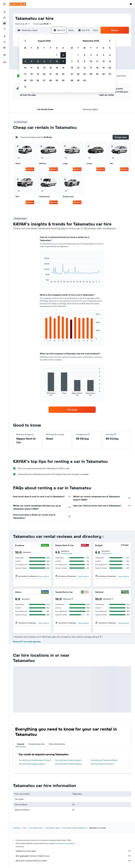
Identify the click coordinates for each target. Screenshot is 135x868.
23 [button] (63, 74)
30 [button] (63, 80)
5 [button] (38, 61)
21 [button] (51, 74)
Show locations (44, 576)
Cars (25, 828)
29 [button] (57, 80)
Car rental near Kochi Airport (102, 764)
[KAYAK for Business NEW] (4, 48)
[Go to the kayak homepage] (18, 4)
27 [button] (44, 80)
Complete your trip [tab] (37, 744)
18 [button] (32, 74)
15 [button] (57, 68)
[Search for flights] (4, 12)
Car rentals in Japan (52, 828)
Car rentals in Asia (36, 828)
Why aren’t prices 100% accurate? (73, 861)
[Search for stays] (4, 18)
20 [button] (44, 74)
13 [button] (44, 68)
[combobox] (23, 24)
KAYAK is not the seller (73, 851)
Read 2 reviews (67, 553)
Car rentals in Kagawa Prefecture (74, 828)
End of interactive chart (43, 281)
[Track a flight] (4, 42)
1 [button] (57, 55)
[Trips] (4, 55)
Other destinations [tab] (57, 744)
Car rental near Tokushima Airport (68, 764)
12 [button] (38, 68)
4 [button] (32, 61)
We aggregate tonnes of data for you (73, 856)
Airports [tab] (21, 744)
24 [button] (25, 80)
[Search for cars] (4, 23)
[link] (72, 410)
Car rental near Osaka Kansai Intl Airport (35, 760)
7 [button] (50, 61)
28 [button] (50, 80)
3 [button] (25, 61)
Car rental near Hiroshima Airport (68, 760)
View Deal (30, 169)
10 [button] (25, 68)
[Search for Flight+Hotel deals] (4, 29)
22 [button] (57, 74)
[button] (4, 4)
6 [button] (44, 61)
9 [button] (63, 61)
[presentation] (103, 537)
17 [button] (25, 74)
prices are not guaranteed (65, 843)
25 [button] (32, 80)
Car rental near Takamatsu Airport (104, 760)
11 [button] (32, 68)
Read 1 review (107, 553)
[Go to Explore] (4, 36)
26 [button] (38, 80)
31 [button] (25, 87)
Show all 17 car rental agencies (27, 642)
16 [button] (63, 68)
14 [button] (51, 68)
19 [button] (38, 74)
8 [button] (57, 61)
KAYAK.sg (16, 828)
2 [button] (63, 55)
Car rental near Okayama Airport (32, 764)
